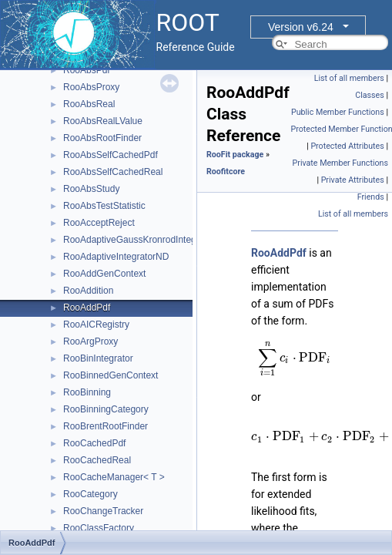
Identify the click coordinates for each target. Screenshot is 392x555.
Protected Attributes (347, 146)
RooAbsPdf (87, 70)
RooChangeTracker (103, 511)
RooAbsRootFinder (102, 138)
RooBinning (87, 392)
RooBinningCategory (106, 409)
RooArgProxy (90, 341)
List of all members (349, 78)
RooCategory (90, 494)
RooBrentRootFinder (106, 426)
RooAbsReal (89, 104)
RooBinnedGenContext (111, 375)
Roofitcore (226, 172)
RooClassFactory (99, 528)
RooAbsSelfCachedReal (113, 172)
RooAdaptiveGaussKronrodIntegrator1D (145, 240)
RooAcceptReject (99, 223)
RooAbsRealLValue (103, 121)
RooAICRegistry (96, 325)
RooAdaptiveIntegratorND (116, 257)
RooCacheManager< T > (114, 477)
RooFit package (235, 155)
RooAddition (88, 291)
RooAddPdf (87, 308)
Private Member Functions (340, 163)
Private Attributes (353, 180)
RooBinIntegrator (98, 358)
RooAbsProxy (91, 87)
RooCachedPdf (94, 443)
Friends (371, 197)
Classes (369, 95)
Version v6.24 (301, 27)
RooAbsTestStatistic (104, 206)
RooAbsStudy (91, 189)
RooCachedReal (97, 460)
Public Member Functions (338, 112)
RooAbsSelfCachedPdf (111, 155)
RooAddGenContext (104, 274)
